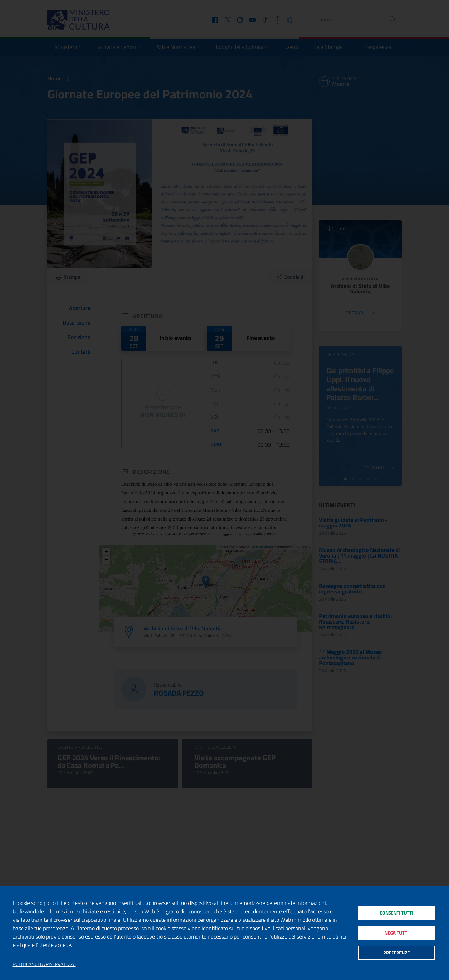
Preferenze (396, 954)
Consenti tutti (396, 912)
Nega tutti (396, 933)
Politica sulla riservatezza (44, 964)
